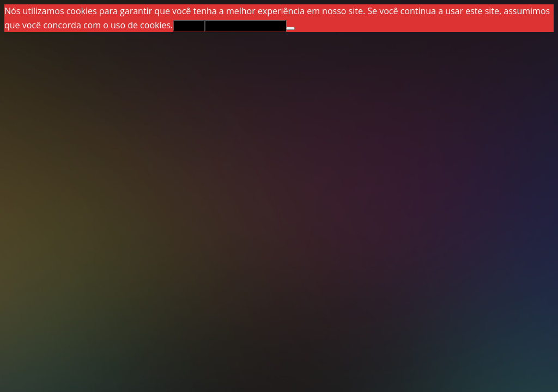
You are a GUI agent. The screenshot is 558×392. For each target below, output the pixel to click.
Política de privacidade (245, 26)
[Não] (290, 28)
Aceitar (188, 26)
